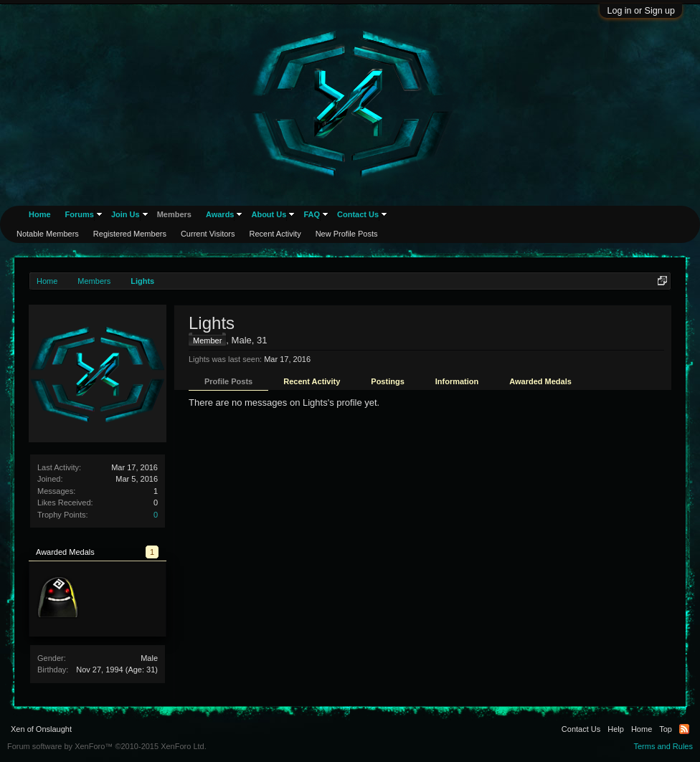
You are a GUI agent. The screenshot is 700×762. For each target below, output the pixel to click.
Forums (80, 214)
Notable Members (48, 234)
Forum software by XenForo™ (107, 746)
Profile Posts (228, 381)
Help (616, 729)
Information (457, 381)
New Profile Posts (347, 234)
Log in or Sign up (641, 11)
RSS (684, 729)
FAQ (312, 214)
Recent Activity (312, 381)
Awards (220, 214)
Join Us (126, 214)
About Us (269, 214)
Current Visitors (208, 234)
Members (174, 214)
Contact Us (358, 214)
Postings (387, 381)
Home (40, 214)
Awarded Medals (540, 381)
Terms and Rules (663, 746)
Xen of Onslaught (41, 729)
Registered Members (130, 234)
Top (666, 729)
